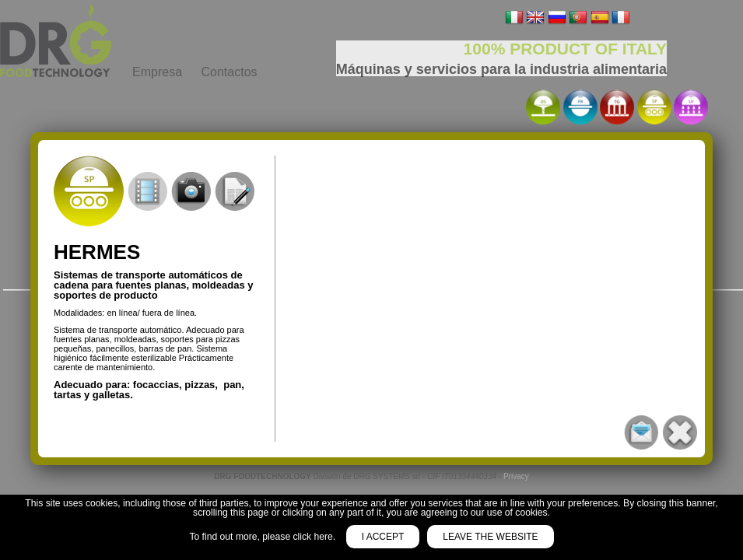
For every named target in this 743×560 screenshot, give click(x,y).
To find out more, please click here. (263, 537)
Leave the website (490, 537)
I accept (383, 537)
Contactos (229, 72)
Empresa (157, 72)
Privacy (516, 476)
